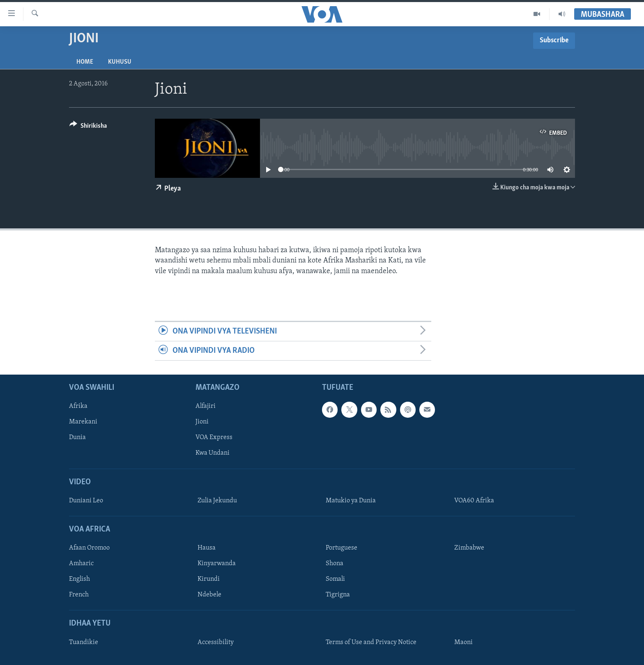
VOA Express (214, 438)
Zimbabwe (469, 548)
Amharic (81, 564)
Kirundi (209, 580)
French (79, 595)
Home (85, 62)
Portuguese (342, 548)
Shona (335, 564)
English (79, 580)
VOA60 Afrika (474, 501)
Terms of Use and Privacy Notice (371, 642)
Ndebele (209, 595)
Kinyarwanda (217, 564)
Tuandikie (84, 642)
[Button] (88, 127)
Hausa (207, 548)
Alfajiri (206, 407)
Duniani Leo (86, 501)
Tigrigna (338, 595)
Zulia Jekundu (217, 501)
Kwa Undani (213, 453)
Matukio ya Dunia (351, 501)
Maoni (463, 642)
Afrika (78, 407)
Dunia (77, 438)
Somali (335, 580)
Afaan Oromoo (89, 548)
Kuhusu (120, 62)
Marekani (83, 422)
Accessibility (216, 642)
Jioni (202, 422)
